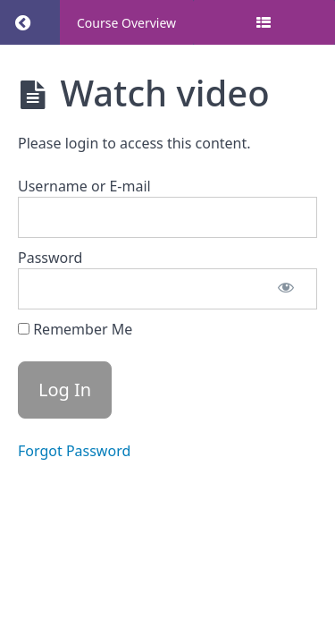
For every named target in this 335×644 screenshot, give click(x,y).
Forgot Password (74, 451)
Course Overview (126, 23)
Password (50, 258)
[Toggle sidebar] (264, 22)
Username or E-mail (84, 186)
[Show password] (286, 289)
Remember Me (75, 329)
